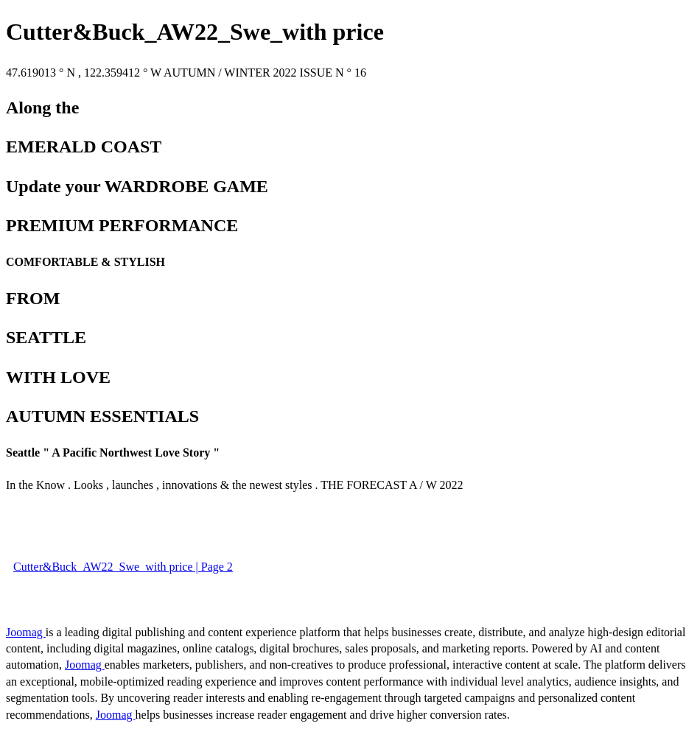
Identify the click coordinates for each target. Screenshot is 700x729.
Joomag (26, 632)
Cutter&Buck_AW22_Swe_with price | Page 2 (123, 567)
